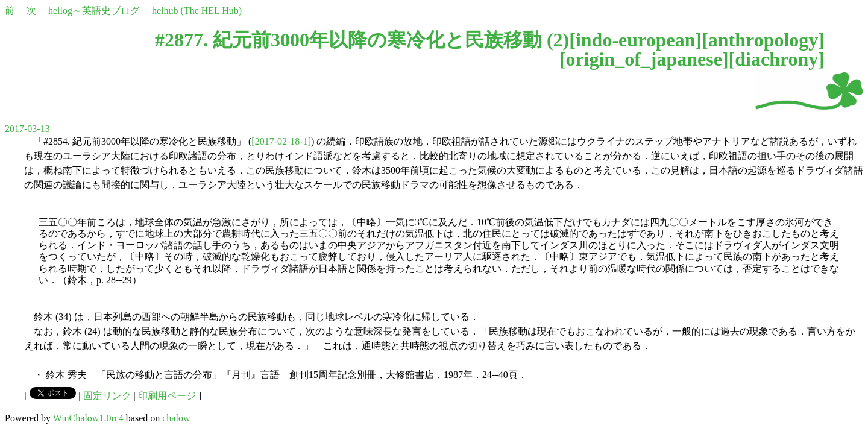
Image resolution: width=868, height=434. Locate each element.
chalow (176, 418)
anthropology (763, 40)
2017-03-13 (27, 129)
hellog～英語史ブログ (94, 11)
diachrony (776, 59)
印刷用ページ (167, 396)
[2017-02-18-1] (281, 141)
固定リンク (107, 396)
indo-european (636, 40)
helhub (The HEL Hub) (197, 11)
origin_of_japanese (644, 59)
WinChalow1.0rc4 (88, 418)
